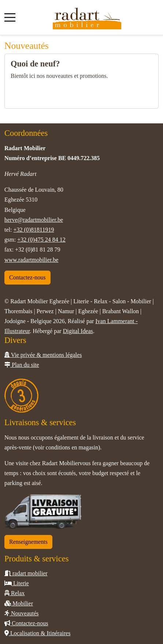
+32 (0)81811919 (34, 230)
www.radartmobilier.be (31, 260)
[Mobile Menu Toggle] (10, 17)
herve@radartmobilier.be (34, 220)
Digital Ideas (78, 331)
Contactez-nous (27, 277)
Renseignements (28, 542)
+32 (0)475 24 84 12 (41, 240)
